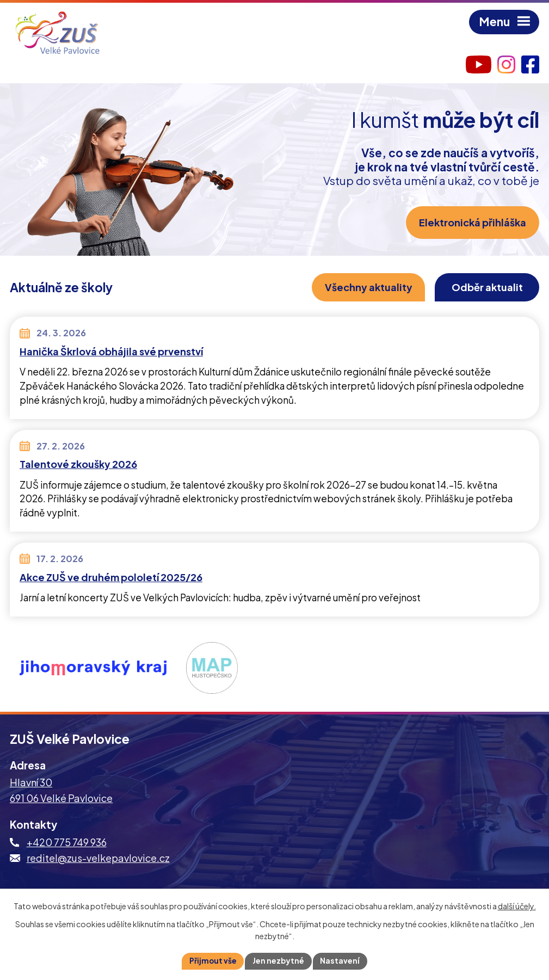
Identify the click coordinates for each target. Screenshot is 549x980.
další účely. (517, 906)
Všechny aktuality (365, 288)
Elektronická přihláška (472, 223)
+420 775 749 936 (67, 843)
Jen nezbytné (279, 960)
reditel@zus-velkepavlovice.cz (98, 858)
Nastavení (341, 960)
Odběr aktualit (486, 288)
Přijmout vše (212, 960)
